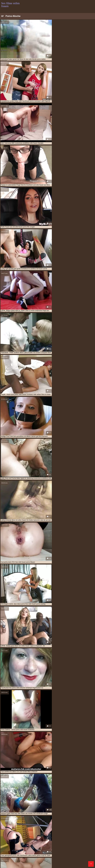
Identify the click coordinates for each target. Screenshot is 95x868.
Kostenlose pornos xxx (23, 832)
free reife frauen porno (74, 810)
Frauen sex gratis (21, 861)
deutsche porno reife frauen (69, 808)
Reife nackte (82, 839)
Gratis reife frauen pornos (49, 853)
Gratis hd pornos (42, 846)
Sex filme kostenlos (9, 847)
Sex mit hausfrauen (29, 851)
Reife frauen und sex (34, 854)
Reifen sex (16, 851)
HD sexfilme (63, 835)
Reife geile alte (25, 865)
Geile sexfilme (7, 832)
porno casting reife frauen (30, 820)
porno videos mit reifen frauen (55, 823)
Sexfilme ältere (36, 861)
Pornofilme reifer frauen (55, 862)
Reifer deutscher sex (53, 865)
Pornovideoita (24, 836)
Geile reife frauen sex (40, 858)
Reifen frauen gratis (22, 858)
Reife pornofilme (46, 848)
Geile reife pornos (24, 863)
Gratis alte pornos (45, 859)
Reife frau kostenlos (82, 833)
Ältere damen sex (69, 839)
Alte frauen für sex (15, 857)
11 (52, 786)
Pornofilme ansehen (61, 844)
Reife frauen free (51, 854)
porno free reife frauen (76, 820)
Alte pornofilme (57, 836)
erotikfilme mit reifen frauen (77, 809)
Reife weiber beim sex (9, 865)
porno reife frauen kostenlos (64, 821)
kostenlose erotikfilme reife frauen (23, 814)
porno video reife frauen (31, 823)
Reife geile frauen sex (74, 861)
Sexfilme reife (55, 839)
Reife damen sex (82, 832)
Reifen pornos (7, 858)
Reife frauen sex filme (21, 843)
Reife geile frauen (18, 835)
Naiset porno (26, 829)
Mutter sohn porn (68, 846)
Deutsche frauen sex (17, 842)
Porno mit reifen (57, 858)
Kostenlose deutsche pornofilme (71, 847)
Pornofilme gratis (34, 835)
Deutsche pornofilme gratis (40, 844)
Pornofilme (38, 829)
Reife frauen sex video (40, 836)
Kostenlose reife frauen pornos (30, 847)
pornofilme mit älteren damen (34, 824)
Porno (72, 832)
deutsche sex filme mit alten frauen (50, 809)
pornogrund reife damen (58, 825)
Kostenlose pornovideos (54, 829)
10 (49, 786)
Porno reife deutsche (52, 842)
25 (58, 786)
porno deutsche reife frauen (54, 820)
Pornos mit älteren (68, 857)
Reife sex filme (31, 859)
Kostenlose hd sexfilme (10, 846)
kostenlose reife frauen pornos (63, 817)
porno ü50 (16, 823)
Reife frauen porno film (60, 863)
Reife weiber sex (81, 848)
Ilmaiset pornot (28, 846)
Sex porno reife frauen (80, 863)
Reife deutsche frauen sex (63, 840)
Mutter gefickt (24, 833)
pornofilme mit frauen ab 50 (58, 824)
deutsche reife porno (26, 809)
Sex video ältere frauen (78, 859)
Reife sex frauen (45, 840)
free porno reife (35, 810)
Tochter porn (59, 851)
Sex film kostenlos (63, 831)
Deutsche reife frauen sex (62, 843)
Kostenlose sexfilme (9, 836)
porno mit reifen (27, 821)
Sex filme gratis (84, 846)
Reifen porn (85, 838)
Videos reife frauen (81, 853)
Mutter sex (55, 846)
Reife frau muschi (17, 859)
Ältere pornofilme (8, 844)
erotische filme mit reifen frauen (14, 810)
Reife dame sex (83, 857)
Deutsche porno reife (41, 863)
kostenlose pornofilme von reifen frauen (63, 816)
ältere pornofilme (35, 808)
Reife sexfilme (37, 833)
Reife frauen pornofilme (58, 838)
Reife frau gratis (52, 857)
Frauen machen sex (20, 862)
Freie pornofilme (76, 835)
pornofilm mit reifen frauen (80, 823)
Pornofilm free (51, 847)
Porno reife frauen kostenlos (13, 854)
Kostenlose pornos (30, 848)
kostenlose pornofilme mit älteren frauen (55, 814)
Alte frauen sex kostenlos (54, 861)
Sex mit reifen (22, 831)
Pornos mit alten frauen (74, 836)
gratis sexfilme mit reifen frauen (21, 813)
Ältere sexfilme (19, 855)
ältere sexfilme (50, 808)
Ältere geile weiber (56, 855)
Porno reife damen (78, 844)
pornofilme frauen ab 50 (11, 824)
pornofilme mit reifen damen (16, 825)
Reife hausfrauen (61, 832)
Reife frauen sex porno (75, 862)
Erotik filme (12, 853)
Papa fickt (5, 835)
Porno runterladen (9, 833)
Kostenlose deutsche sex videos (42, 831)
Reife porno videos (50, 835)
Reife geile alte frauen (10, 829)
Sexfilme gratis (31, 840)
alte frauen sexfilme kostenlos (13, 808)
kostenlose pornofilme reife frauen (31, 816)
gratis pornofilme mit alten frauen (25, 812)
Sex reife (66, 842)
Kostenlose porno (65, 833)
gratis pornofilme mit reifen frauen (54, 812)
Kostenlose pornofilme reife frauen (15, 839)
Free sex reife (38, 865)
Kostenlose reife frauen (41, 843)
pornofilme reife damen (38, 825)
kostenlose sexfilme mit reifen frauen (63, 818)
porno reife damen (43, 821)
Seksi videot (17, 848)
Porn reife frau (65, 854)
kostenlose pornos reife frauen (36, 817)
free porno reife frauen (53, 810)
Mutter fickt (23, 844)
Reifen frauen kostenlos (64, 848)
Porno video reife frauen (34, 857)
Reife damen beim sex (34, 842)
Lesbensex (43, 838)
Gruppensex (74, 838)
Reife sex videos (61, 859)
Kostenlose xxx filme (73, 829)
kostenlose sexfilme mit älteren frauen (31, 818)
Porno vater (16, 838)
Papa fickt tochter (30, 838)
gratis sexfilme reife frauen (47, 813)
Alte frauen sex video (39, 839)
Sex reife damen (79, 854)
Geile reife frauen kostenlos (12, 840)
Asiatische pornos (36, 862)
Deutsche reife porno (80, 831)
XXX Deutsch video (73, 851)
